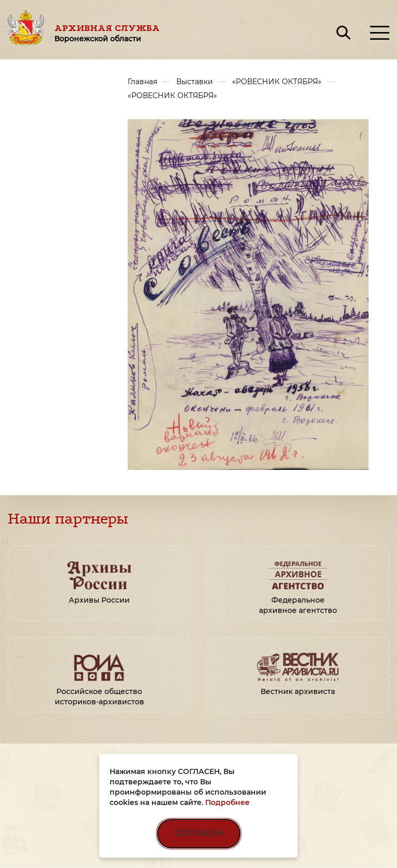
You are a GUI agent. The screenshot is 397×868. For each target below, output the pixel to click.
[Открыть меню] (380, 33)
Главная (142, 82)
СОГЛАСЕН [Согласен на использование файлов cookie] (199, 833)
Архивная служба (107, 33)
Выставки (195, 82)
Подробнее (227, 802)
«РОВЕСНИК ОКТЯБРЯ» (277, 82)
